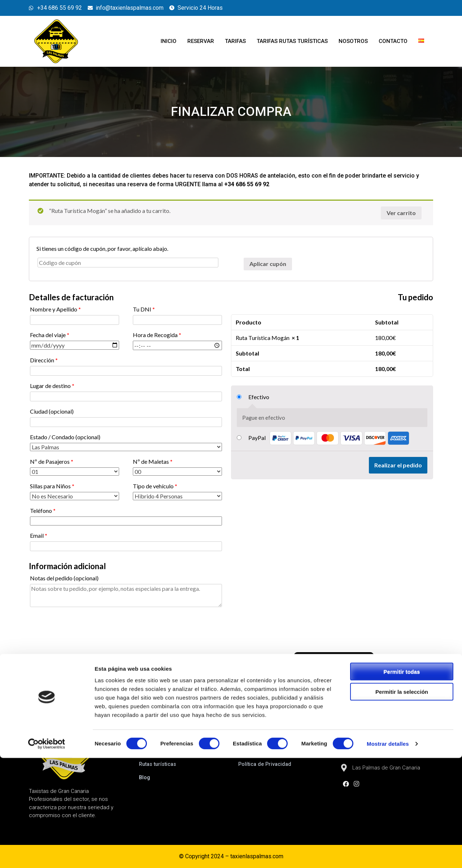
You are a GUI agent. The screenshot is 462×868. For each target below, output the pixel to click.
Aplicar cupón (268, 264)
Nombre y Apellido (55, 309)
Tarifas (235, 41)
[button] (334, 659)
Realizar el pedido (398, 465)
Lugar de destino (52, 386)
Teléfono (43, 511)
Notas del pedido (64, 578)
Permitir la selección (402, 802)
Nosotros (353, 41)
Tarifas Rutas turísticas (292, 41)
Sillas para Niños (52, 486)
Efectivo (259, 397)
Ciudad (52, 411)
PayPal (329, 438)
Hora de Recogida (157, 335)
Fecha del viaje (50, 335)
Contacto (393, 41)
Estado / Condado (65, 437)
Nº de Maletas (153, 461)
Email (39, 535)
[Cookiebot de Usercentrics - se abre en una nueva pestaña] (47, 854)
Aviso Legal (253, 737)
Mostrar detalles (388, 854)
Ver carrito (401, 213)
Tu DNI (144, 309)
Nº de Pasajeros (52, 461)
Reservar (201, 41)
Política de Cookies (263, 751)
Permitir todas (402, 781)
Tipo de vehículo (155, 486)
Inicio (169, 41)
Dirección (44, 360)
